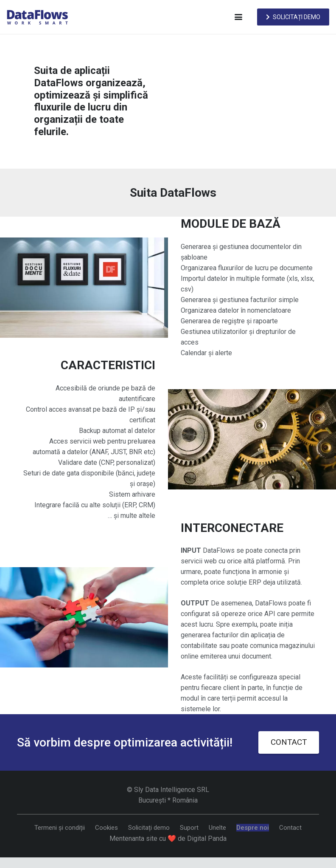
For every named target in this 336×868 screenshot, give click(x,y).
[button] (238, 17)
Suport (189, 828)
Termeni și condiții (60, 828)
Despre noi (253, 828)
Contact (290, 828)
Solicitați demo (149, 828)
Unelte (217, 828)
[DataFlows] (37, 17)
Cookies (106, 828)
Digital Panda (207, 838)
